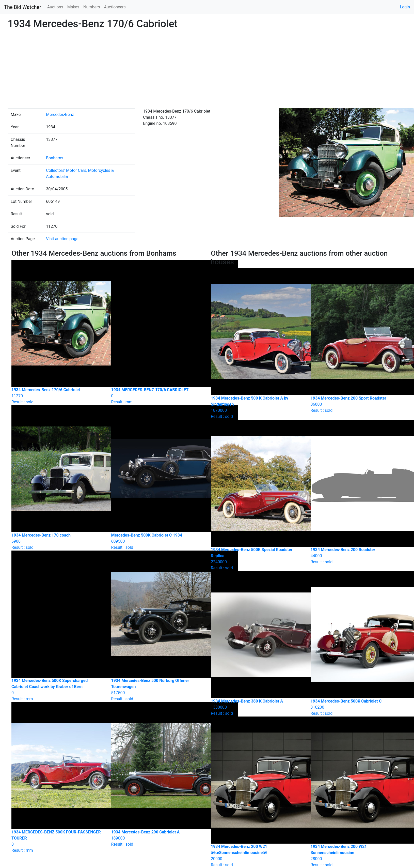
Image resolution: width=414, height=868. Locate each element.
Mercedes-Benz (60, 115)
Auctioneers (115, 7)
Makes (73, 7)
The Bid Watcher (23, 7)
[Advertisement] (207, 70)
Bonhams (55, 158)
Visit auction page (62, 239)
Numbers (92, 7)
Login (405, 7)
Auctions (55, 7)
